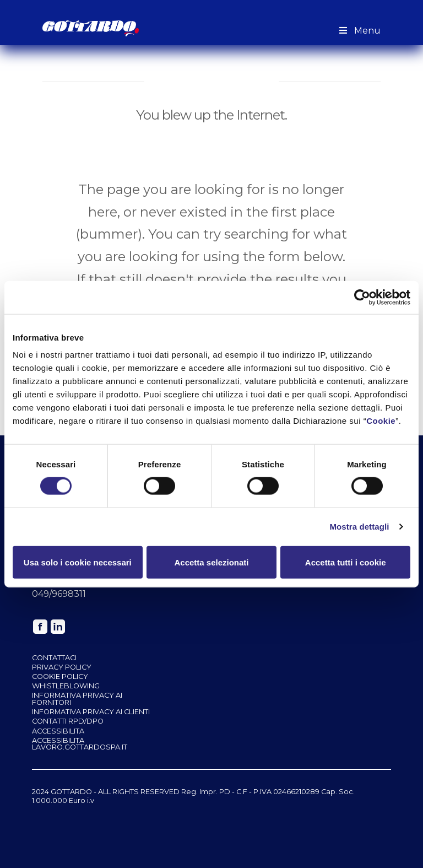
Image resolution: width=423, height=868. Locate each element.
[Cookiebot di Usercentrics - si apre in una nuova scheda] (362, 297)
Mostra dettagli (359, 527)
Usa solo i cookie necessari (78, 562)
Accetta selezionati (211, 562)
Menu (359, 31)
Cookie (381, 421)
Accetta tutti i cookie (346, 562)
